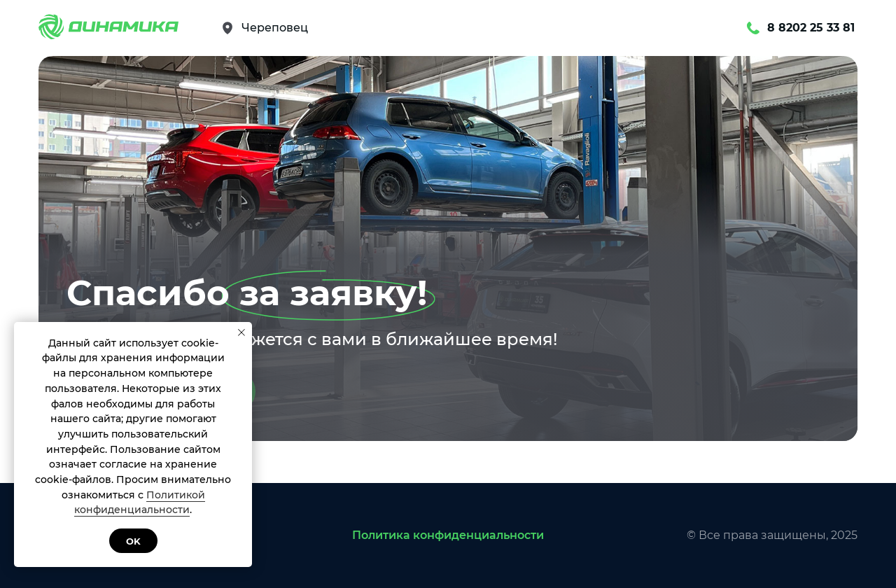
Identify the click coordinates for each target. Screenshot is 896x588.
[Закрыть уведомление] (241, 332)
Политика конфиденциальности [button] (448, 535)
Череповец (275, 28)
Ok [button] (133, 541)
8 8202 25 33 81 (811, 28)
